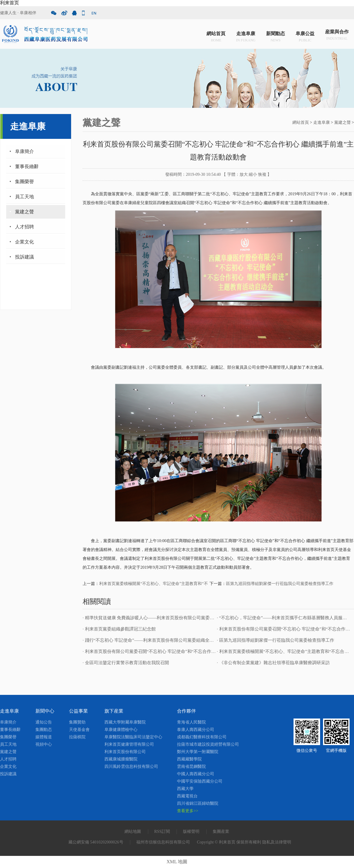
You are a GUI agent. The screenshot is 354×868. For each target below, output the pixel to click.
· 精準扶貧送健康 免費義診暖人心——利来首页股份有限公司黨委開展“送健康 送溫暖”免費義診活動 (180, 618)
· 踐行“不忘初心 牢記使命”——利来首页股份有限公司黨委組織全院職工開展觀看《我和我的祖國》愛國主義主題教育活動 (201, 640)
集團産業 (221, 832)
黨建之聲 (24, 212)
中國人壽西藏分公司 (196, 774)
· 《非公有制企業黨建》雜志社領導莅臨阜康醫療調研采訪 (273, 663)
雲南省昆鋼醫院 (191, 767)
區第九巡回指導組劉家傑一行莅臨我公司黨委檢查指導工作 (280, 584)
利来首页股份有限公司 (125, 752)
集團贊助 (77, 722)
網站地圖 (133, 832)
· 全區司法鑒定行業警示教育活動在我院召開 (126, 663)
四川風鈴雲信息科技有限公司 (131, 767)
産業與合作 (337, 35)
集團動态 (44, 730)
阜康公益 (305, 35)
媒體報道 (44, 737)
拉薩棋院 (77, 737)
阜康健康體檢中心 (121, 730)
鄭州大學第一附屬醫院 (198, 752)
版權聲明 (191, 832)
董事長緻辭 (27, 166)
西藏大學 (185, 789)
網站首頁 (216, 35)
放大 (244, 174)
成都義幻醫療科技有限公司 (202, 737)
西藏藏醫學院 (189, 759)
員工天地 (24, 197)
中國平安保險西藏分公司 (200, 781)
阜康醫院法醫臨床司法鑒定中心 (133, 737)
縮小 (253, 174)
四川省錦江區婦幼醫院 (198, 803)
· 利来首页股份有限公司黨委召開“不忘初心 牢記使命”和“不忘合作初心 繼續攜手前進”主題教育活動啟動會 (186, 651)
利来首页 (9, 3)
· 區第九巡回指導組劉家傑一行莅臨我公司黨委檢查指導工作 (276, 640)
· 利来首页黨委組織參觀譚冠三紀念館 (119, 629)
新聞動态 (276, 35)
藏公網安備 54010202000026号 (96, 842)
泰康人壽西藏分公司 (196, 730)
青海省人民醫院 (191, 722)
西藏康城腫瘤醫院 (121, 759)
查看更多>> (188, 811)
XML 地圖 (177, 862)
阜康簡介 (24, 151)
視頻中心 (44, 744)
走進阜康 (246, 35)
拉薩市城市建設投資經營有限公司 (208, 744)
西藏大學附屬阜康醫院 (125, 722)
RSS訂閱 (162, 832)
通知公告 (44, 722)
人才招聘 (24, 227)
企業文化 (24, 242)
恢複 (262, 174)
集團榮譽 (24, 182)
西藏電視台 (187, 796)
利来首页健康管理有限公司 (129, 744)
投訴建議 (24, 257)
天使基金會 (79, 730)
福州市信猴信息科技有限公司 (163, 842)
